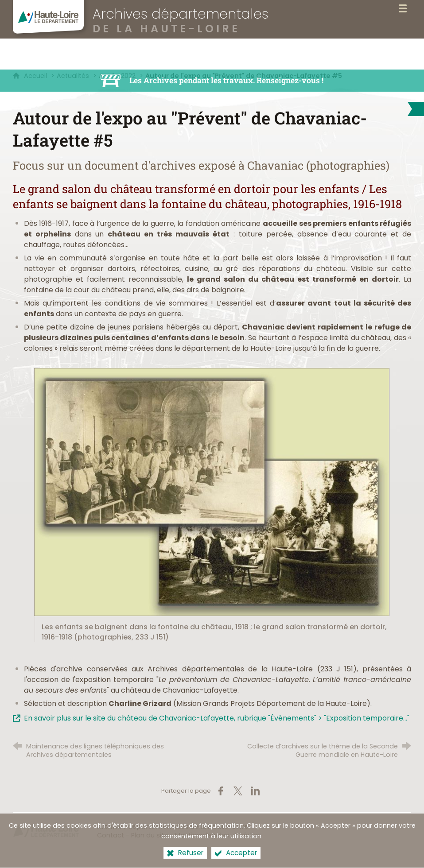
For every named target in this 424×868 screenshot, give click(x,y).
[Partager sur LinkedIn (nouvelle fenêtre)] (255, 791)
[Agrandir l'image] (212, 491)
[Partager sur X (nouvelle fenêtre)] (238, 791)
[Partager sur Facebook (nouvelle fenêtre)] (221, 791)
